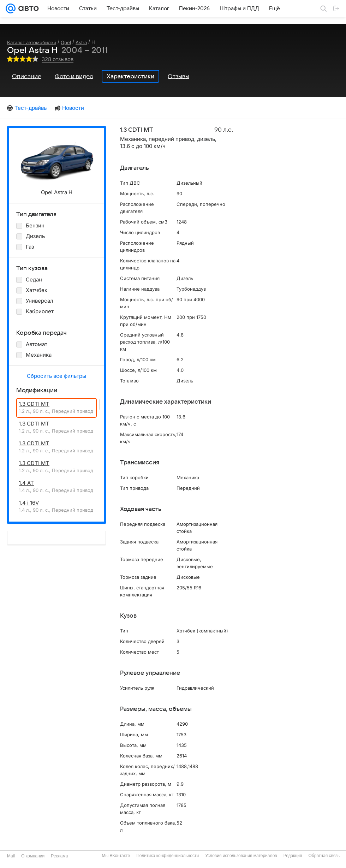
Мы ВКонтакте (116, 856)
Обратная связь (324, 856)
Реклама (59, 856)
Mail (11, 856)
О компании (33, 856)
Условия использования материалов (241, 856)
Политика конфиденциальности (168, 856)
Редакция (293, 856)
